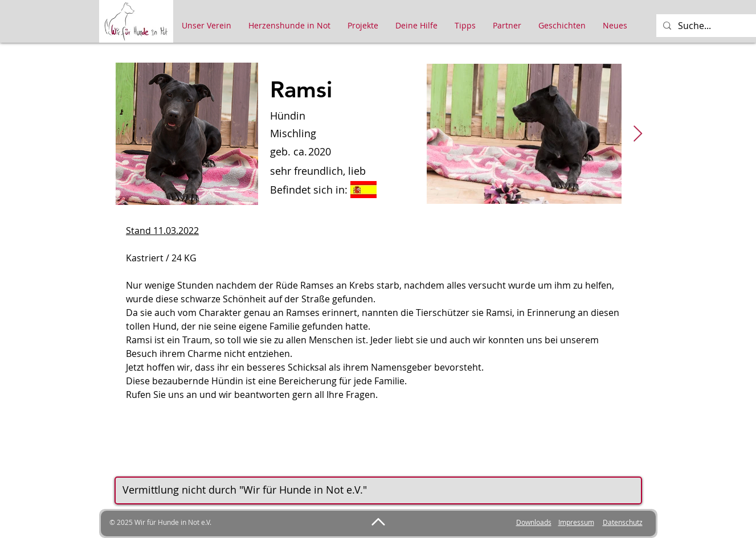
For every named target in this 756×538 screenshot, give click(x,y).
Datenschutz (623, 522)
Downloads (534, 522)
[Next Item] (638, 134)
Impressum (576, 522)
